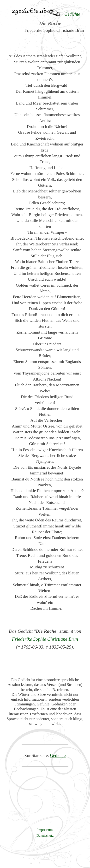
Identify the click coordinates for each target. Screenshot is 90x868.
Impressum (45, 830)
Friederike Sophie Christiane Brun (45, 639)
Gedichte (58, 756)
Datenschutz (45, 835)
